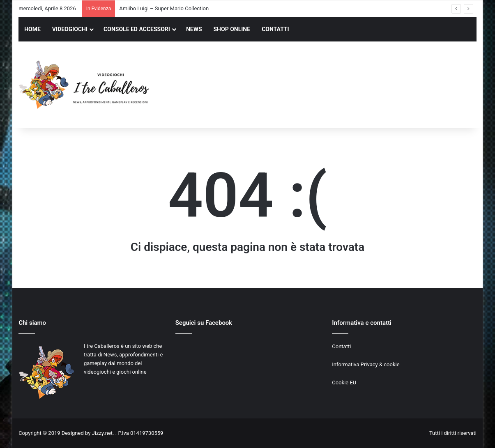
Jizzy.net (102, 433)
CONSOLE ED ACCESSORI (137, 29)
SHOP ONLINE (232, 29)
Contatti (341, 346)
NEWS (194, 29)
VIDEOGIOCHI (70, 29)
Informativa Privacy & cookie (366, 364)
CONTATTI (275, 29)
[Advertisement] (326, 86)
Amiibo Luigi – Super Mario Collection (164, 8)
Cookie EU (344, 383)
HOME (32, 29)
